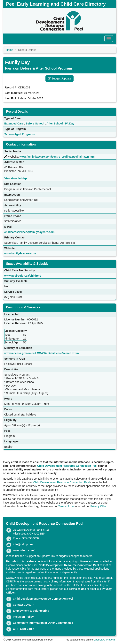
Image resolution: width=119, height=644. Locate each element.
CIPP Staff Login (24, 629)
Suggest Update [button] (59, 79)
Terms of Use (66, 506)
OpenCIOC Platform (104, 640)
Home (9, 50)
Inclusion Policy (23, 617)
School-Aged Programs (20, 134)
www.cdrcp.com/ (24, 550)
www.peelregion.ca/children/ (23, 276)
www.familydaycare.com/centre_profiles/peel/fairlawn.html (57, 157)
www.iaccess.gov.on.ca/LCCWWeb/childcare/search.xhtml (42, 353)
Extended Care (14, 124)
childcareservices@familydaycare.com (29, 232)
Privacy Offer (98, 506)
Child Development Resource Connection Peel (67, 466)
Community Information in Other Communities (43, 623)
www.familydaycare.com (20, 253)
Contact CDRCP (23, 605)
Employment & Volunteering (31, 611)
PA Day (70, 124)
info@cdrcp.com (24, 544)
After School (55, 124)
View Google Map (16, 178)
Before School (35, 124)
